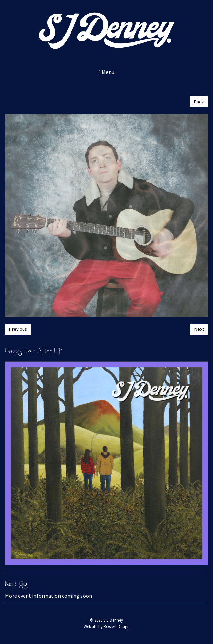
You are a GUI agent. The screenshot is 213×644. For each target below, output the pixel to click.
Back (199, 102)
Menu (106, 72)
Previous (18, 329)
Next (199, 329)
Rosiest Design (117, 626)
